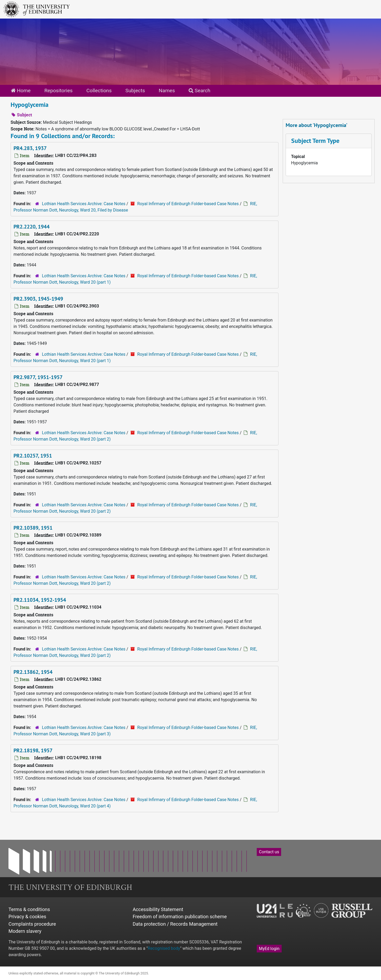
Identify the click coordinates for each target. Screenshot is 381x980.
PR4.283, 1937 (30, 148)
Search (200, 91)
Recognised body (164, 948)
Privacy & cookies (27, 917)
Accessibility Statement (158, 909)
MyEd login (269, 949)
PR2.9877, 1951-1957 (38, 377)
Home (21, 91)
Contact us (269, 852)
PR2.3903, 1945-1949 (38, 299)
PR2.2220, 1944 (32, 227)
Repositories (58, 91)
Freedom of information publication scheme (180, 917)
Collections (99, 91)
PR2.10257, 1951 (33, 456)
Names (167, 91)
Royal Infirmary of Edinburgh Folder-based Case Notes (188, 204)
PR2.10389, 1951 (33, 528)
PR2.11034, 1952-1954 (40, 600)
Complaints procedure (32, 924)
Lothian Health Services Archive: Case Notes (84, 204)
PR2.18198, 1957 (33, 750)
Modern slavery (25, 931)
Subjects (135, 91)
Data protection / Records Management (175, 924)
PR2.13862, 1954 (33, 672)
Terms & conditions (29, 909)
